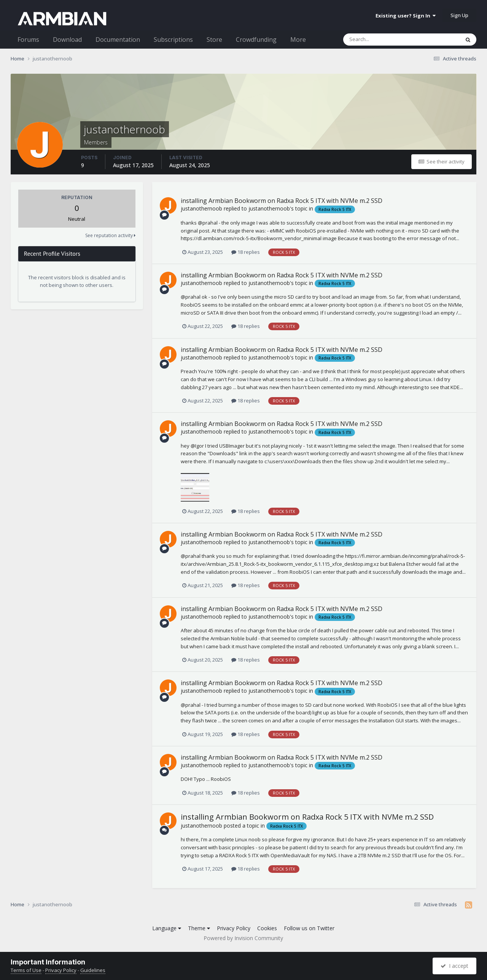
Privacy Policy (234, 928)
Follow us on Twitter (309, 928)
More (298, 40)
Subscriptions (173, 40)
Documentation (118, 40)
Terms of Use (26, 970)
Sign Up (459, 15)
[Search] (382, 40)
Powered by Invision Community (243, 938)
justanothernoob (201, 208)
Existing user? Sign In (406, 16)
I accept (454, 966)
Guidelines (93, 970)
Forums (28, 40)
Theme (199, 928)
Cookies (267, 928)
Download (67, 40)
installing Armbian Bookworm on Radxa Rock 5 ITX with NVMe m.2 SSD (282, 201)
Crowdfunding (256, 40)
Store (214, 40)
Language (167, 928)
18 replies (246, 252)
